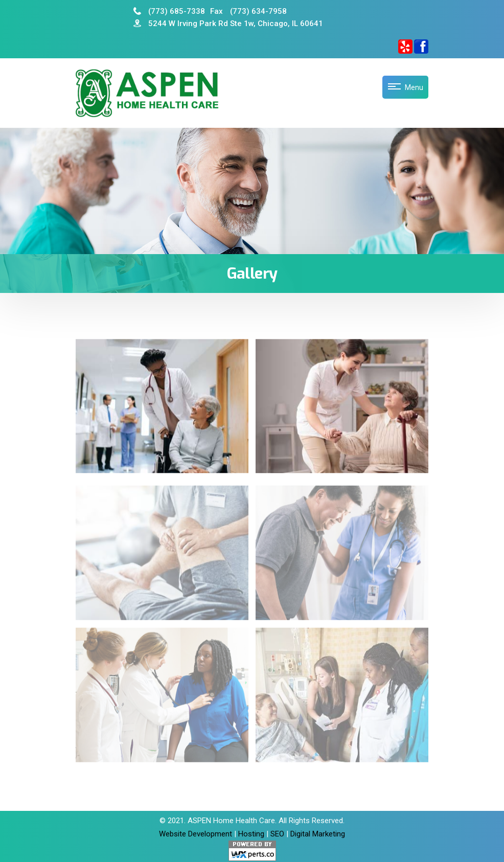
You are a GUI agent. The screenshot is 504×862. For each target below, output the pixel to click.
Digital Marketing (318, 834)
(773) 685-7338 (169, 11)
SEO (277, 834)
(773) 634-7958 (248, 11)
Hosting (251, 834)
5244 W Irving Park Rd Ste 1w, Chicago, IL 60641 (228, 24)
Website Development (196, 834)
